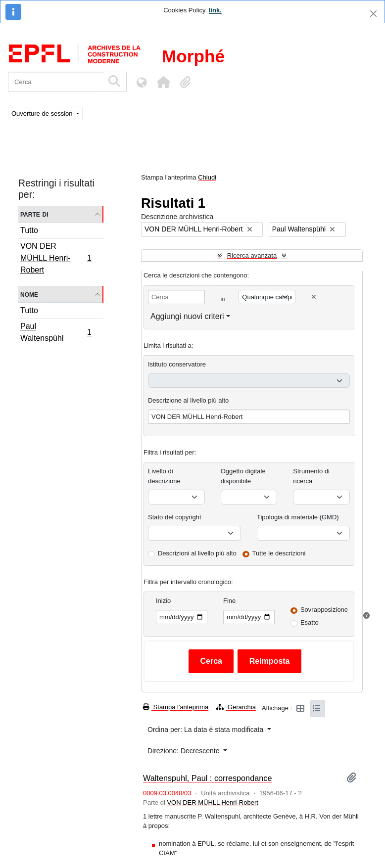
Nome (29, 294)
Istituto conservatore (177, 364)
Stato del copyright (175, 517)
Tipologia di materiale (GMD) (298, 517)
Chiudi (207, 177)
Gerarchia (236, 707)
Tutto (29, 230)
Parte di (34, 214)
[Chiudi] (373, 14)
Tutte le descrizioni (279, 553)
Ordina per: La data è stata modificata (206, 730)
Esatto (310, 622)
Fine (229, 601)
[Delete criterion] (314, 297)
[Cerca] (56, 82)
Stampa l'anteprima (176, 707)
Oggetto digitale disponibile (243, 476)
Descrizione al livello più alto (188, 400)
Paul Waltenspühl (56, 332)
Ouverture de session (43, 114)
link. (215, 10)
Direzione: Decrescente (184, 751)
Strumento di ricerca (311, 476)
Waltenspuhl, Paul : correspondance (207, 778)
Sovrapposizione (324, 610)
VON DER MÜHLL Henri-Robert (56, 258)
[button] (163, 82)
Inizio (163, 601)
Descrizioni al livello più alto (197, 553)
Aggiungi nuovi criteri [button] (187, 316)
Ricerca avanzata (252, 255)
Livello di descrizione (164, 476)
